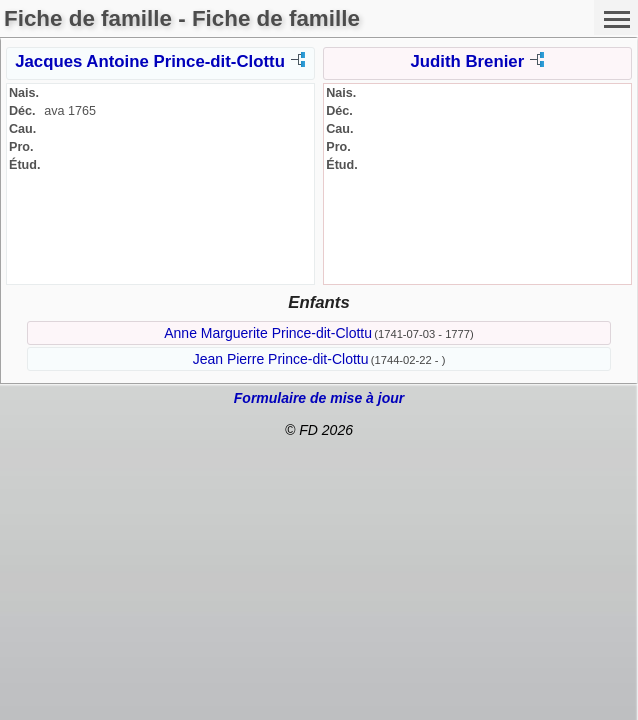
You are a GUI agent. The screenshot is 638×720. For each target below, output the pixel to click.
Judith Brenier (467, 61)
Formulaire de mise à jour (319, 398)
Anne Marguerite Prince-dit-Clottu (268, 333)
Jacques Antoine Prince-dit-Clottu (150, 61)
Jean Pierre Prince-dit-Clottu (281, 359)
